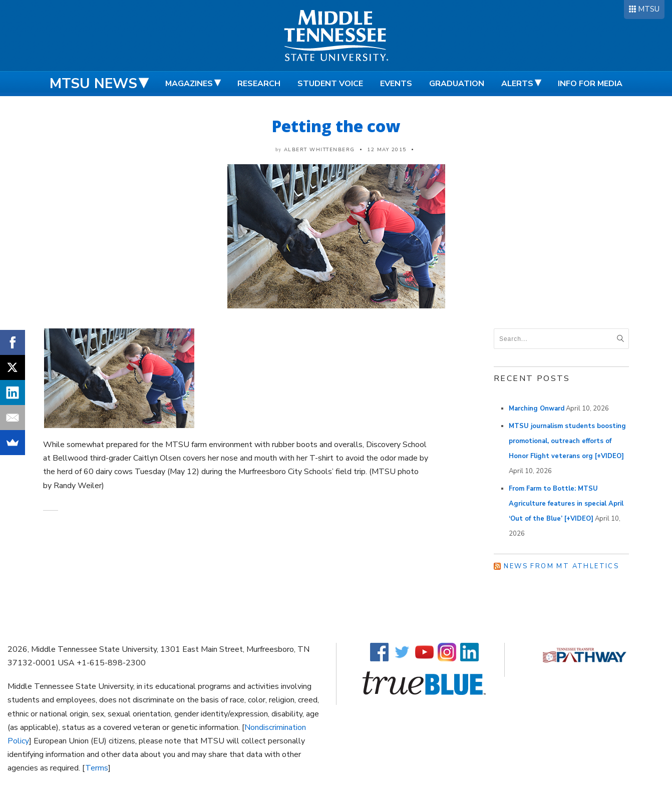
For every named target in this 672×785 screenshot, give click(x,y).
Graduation (457, 84)
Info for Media (590, 84)
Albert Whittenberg (319, 150)
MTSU (649, 9)
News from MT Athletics (561, 566)
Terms (97, 768)
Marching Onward (537, 409)
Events (396, 84)
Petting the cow (336, 126)
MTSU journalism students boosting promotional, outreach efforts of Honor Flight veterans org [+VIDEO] (567, 441)
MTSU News (93, 84)
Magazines (189, 84)
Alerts (517, 84)
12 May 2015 (387, 150)
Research (259, 84)
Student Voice (330, 84)
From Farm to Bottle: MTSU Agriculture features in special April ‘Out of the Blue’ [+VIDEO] (566, 504)
